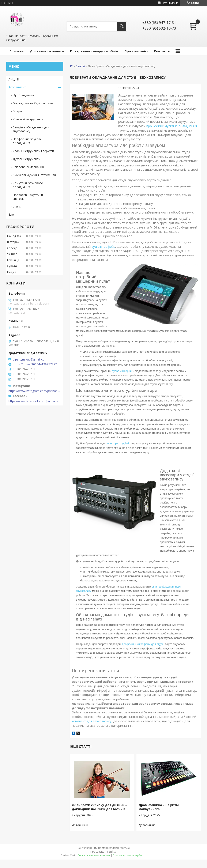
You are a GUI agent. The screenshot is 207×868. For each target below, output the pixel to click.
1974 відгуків (170, 3)
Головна (16, 51)
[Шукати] (122, 26)
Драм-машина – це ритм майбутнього (159, 807)
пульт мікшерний (123, 371)
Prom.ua (125, 848)
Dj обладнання (23, 95)
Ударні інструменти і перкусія (34, 151)
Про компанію (136, 51)
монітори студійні (118, 443)
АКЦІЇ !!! (14, 79)
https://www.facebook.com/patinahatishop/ (35, 401)
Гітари (17, 111)
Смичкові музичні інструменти (34, 175)
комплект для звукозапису (92, 721)
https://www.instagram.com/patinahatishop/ (35, 391)
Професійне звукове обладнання (27, 141)
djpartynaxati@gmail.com (30, 359)
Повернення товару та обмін (94, 51)
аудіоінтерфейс (103, 246)
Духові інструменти (27, 159)
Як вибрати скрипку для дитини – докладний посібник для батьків (99, 807)
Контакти (162, 51)
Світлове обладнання (28, 167)
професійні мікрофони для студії (143, 644)
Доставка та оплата (47, 51)
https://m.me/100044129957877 (35, 364)
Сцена (17, 207)
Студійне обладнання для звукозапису (31, 129)
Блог (12, 214)
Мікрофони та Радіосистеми (33, 103)
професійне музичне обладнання (172, 126)
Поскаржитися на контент (94, 855)
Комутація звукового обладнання (28, 185)
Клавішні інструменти (28, 119)
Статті (80, 66)
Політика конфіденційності (130, 855)
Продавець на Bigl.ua (103, 852)
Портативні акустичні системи (28, 197)
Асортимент (17, 87)
